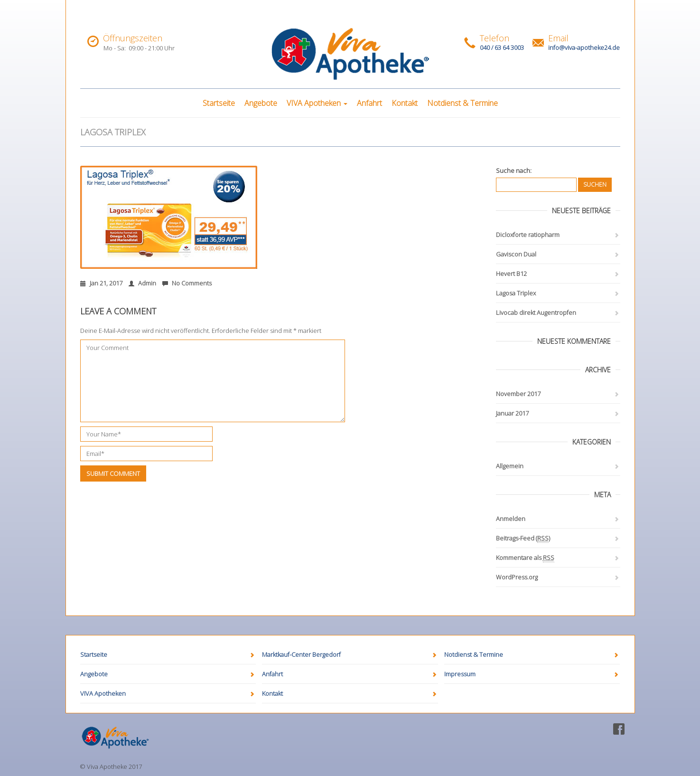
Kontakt (405, 103)
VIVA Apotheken (317, 103)
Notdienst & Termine (462, 103)
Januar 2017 (512, 413)
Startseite (219, 103)
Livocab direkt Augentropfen (536, 312)
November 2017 (518, 394)
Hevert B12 (511, 274)
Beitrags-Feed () (523, 538)
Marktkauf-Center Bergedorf (301, 654)
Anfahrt (369, 103)
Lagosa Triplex (516, 293)
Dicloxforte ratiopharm (528, 235)
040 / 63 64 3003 (502, 47)
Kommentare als (525, 558)
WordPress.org (517, 577)
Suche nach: (514, 170)
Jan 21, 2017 (101, 283)
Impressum (460, 674)
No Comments (187, 283)
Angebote (261, 103)
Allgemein (510, 466)
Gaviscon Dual (516, 254)
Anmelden (511, 519)
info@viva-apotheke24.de (584, 47)
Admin (142, 283)
